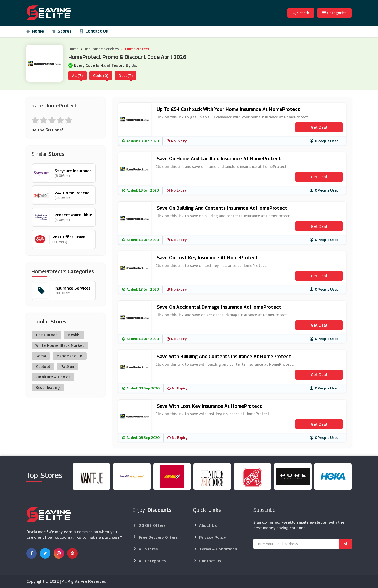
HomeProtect (137, 49)
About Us (208, 525)
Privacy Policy (213, 537)
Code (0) (101, 76)
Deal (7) (126, 76)
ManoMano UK (70, 356)
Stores (62, 31)
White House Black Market (60, 345)
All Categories (152, 561)
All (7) (77, 76)
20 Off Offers (152, 525)
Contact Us (94, 31)
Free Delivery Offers (158, 537)
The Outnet (46, 335)
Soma (41, 356)
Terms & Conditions (218, 549)
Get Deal (319, 127)
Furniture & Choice (53, 377)
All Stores (148, 549)
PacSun (67, 366)
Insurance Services (102, 49)
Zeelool (43, 366)
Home (35, 31)
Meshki (74, 335)
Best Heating (48, 387)
